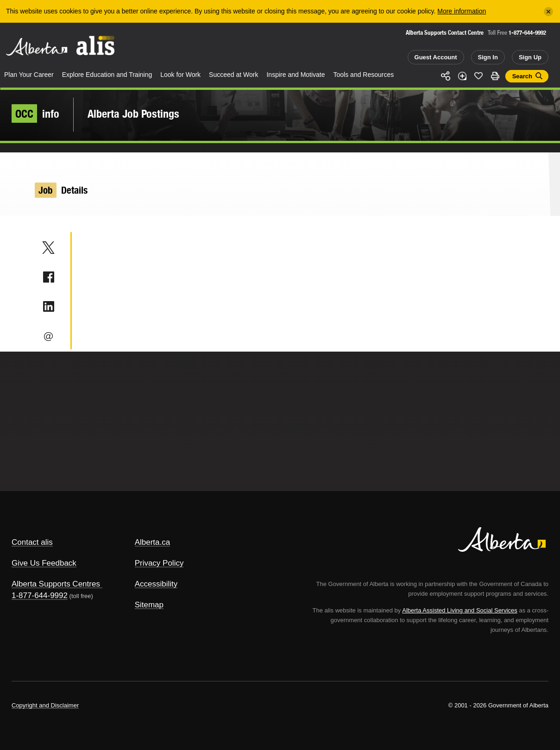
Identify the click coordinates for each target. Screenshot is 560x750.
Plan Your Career (29, 75)
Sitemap (149, 605)
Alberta (37, 47)
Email (48, 336)
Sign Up (530, 57)
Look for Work (180, 75)
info (35, 113)
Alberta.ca (153, 542)
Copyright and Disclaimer (45, 705)
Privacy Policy (159, 563)
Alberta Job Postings (133, 113)
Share (446, 76)
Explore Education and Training (107, 75)
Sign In (488, 57)
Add (462, 76)
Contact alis (32, 542)
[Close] (548, 12)
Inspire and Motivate (296, 75)
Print (495, 76)
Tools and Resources (364, 75)
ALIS (96, 46)
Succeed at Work (233, 75)
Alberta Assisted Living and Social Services (460, 610)
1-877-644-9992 (527, 33)
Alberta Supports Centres (56, 584)
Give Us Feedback (44, 563)
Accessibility (156, 584)
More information (462, 11)
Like (478, 76)
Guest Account (436, 57)
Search (522, 76)
